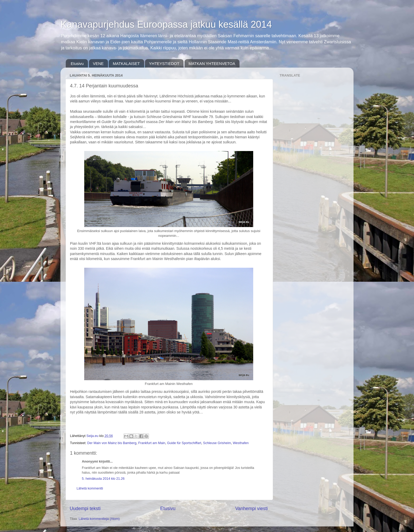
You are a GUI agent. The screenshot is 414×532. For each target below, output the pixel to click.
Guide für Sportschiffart (184, 443)
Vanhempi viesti (251, 509)
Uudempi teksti (85, 509)
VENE (98, 63)
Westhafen (241, 443)
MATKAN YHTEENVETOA (212, 63)
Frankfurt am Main (152, 443)
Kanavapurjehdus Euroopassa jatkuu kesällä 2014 (166, 24)
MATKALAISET (126, 63)
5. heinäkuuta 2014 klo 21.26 (103, 479)
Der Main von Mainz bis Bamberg (112, 443)
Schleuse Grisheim (217, 443)
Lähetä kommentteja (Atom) (99, 519)
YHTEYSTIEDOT (164, 63)
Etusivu (77, 63)
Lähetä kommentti (90, 488)
